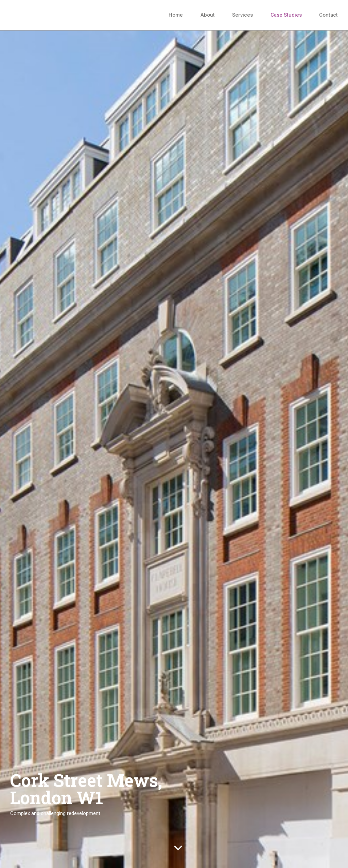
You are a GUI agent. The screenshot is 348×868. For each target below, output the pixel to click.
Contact (328, 15)
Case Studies (286, 15)
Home (176, 15)
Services (242, 15)
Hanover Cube (44, 15)
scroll (178, 850)
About (208, 15)
